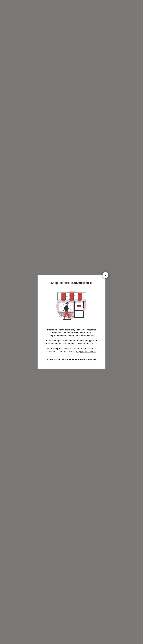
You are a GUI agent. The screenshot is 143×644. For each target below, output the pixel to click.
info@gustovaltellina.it (86, 351)
